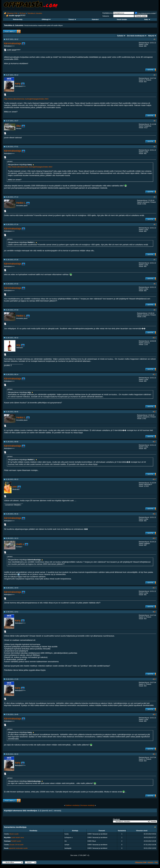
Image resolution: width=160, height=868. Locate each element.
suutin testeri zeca (17, 837)
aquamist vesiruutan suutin (18, 848)
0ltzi (19, 126)
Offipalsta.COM (12, 13)
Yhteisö (72, 19)
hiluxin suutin (14, 834)
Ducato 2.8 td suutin (17, 845)
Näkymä (151, 36)
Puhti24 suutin (16, 841)
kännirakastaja (13, 43)
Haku (147, 19)
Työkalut (120, 36)
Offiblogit (46, 19)
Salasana (106, 16)
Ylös (156, 862)
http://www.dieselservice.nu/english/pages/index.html (26, 99)
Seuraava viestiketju (88, 805)
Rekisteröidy (18, 19)
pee (15, 487)
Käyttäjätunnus (108, 13)
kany (18, 83)
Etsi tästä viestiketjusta (136, 36)
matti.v (20, 544)
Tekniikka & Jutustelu (35, 13)
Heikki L (21, 203)
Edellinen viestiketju (72, 805)
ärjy (18, 345)
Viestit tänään (122, 19)
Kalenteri (95, 19)
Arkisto (150, 862)
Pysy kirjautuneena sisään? (146, 13)
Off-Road (22, 13)
